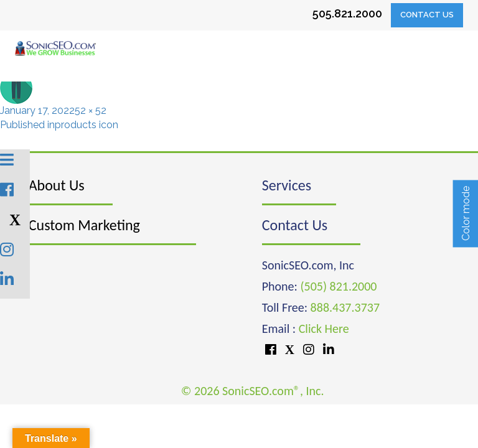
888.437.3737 (345, 307)
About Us (57, 185)
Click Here (324, 329)
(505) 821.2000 (338, 286)
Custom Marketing (84, 225)
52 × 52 (91, 110)
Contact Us (427, 15)
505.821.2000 (347, 13)
